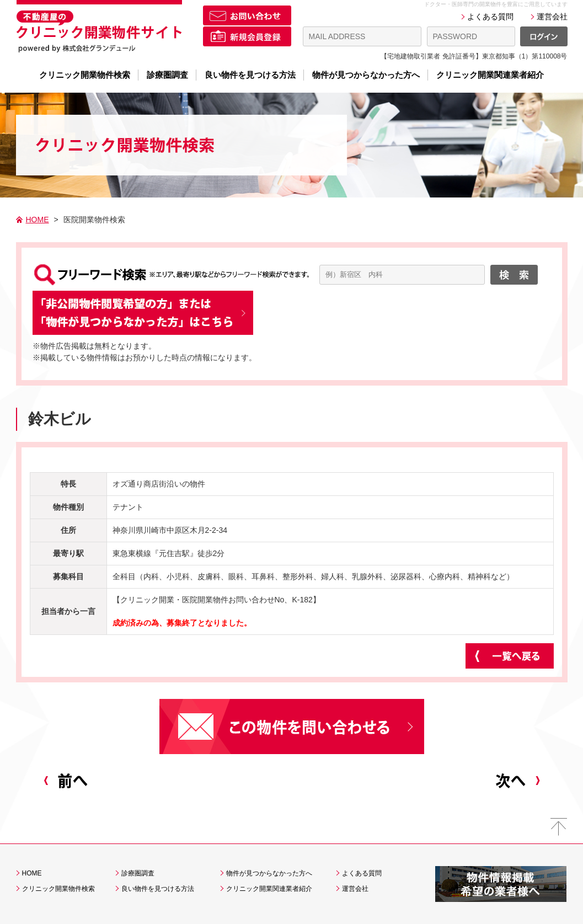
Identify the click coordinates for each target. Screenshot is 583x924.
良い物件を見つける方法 (250, 75)
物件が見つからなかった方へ (366, 75)
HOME (38, 220)
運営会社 (552, 17)
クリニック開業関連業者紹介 (490, 75)
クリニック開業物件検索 (85, 75)
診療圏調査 (167, 75)
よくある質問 (490, 17)
